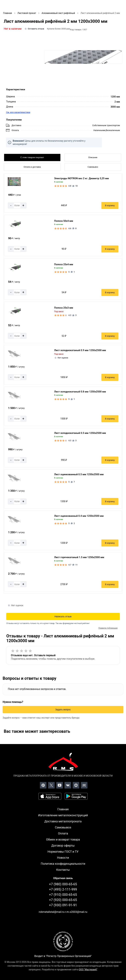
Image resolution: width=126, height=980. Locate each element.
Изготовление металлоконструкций (63, 815)
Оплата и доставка (32, 167)
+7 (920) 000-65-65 (63, 900)
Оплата (63, 833)
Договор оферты (63, 846)
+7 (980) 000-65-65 (63, 884)
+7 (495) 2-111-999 (63, 889)
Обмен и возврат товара (63, 839)
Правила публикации (108, 628)
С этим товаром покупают (32, 157)
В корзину (110, 205)
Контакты (63, 870)
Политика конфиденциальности (63, 864)
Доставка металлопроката (63, 821)
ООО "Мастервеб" (88, 970)
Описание (93, 157)
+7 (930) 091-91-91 (63, 905)
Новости (63, 858)
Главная (63, 809)
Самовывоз (93, 167)
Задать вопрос (63, 710)
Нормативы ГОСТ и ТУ (63, 852)
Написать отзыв (63, 616)
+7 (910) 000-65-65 (63, 895)
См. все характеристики (18, 112)
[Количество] (17, 205)
